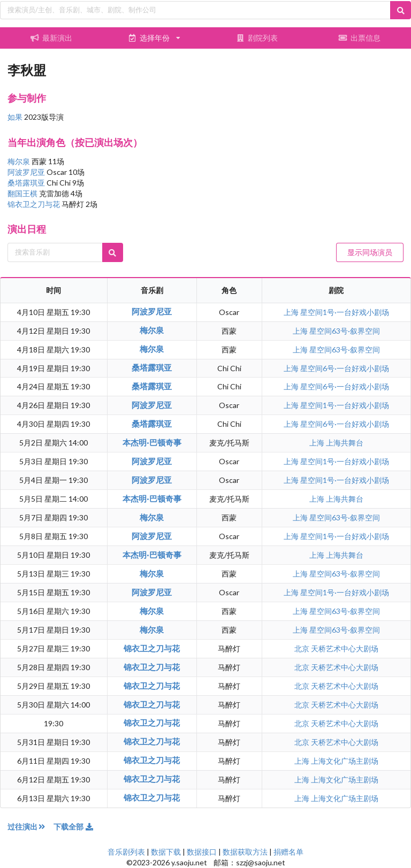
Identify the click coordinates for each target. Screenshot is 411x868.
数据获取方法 (245, 852)
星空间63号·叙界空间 (345, 331)
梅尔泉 (20, 161)
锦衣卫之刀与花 (35, 204)
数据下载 (166, 852)
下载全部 (74, 827)
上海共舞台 (345, 443)
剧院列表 (257, 38)
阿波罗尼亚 (27, 172)
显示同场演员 (370, 252)
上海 (292, 312)
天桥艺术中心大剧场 (345, 648)
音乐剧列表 (126, 852)
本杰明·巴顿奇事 (152, 442)
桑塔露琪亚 (27, 183)
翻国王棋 (23, 193)
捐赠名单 (288, 852)
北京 (303, 648)
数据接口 (202, 852)
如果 (15, 117)
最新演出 (51, 38)
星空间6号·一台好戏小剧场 (345, 368)
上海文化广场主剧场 (345, 761)
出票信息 (360, 38)
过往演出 (31, 827)
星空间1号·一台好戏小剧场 (345, 312)
